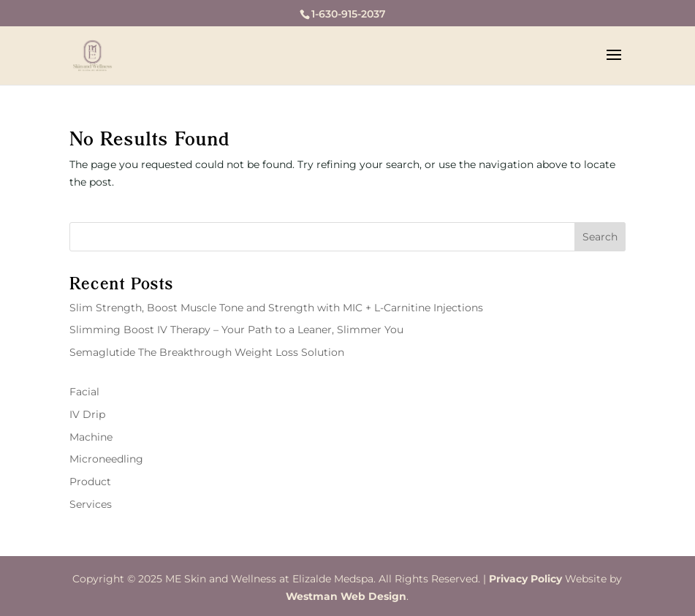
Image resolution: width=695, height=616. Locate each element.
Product (90, 482)
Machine (91, 437)
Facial (84, 392)
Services (91, 504)
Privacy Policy (525, 579)
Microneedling (106, 459)
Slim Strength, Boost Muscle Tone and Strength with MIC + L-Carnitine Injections (276, 308)
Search (600, 237)
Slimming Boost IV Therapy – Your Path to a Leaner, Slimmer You (236, 330)
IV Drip (87, 414)
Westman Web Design (346, 596)
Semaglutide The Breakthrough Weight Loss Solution (207, 352)
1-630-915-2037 (349, 14)
